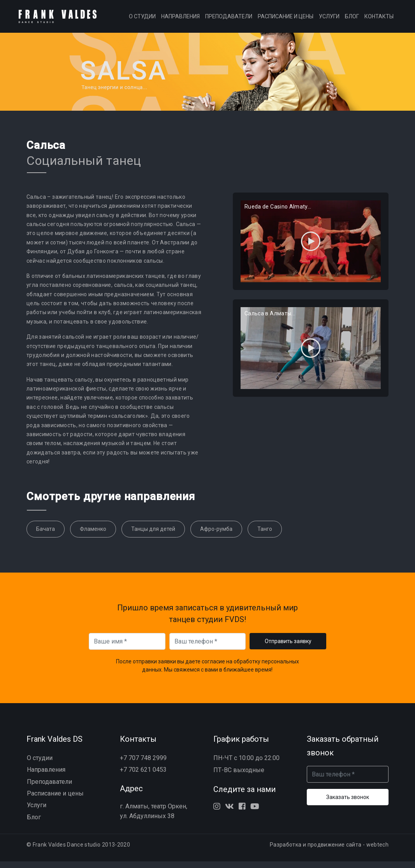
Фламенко (93, 536)
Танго (265, 536)
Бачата (46, 536)
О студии (142, 19)
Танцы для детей (153, 536)
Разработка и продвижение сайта (316, 852)
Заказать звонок (348, 804)
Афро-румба (216, 536)
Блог (352, 19)
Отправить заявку (288, 648)
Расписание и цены (286, 19)
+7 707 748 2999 (143, 765)
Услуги (329, 19)
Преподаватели (229, 19)
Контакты (379, 19)
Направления (180, 19)
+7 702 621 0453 (143, 776)
